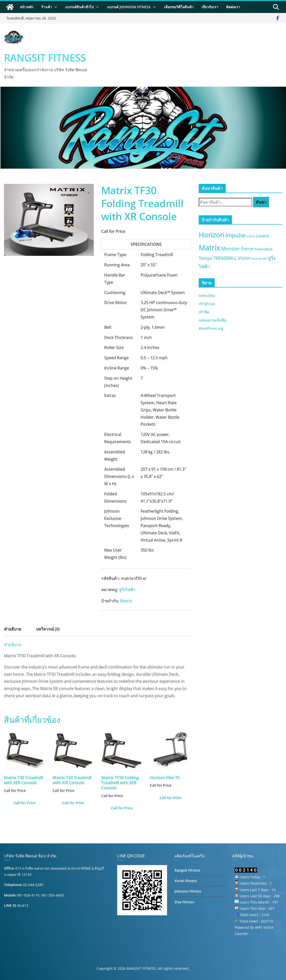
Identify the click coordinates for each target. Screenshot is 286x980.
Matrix (126, 601)
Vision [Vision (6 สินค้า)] (244, 258)
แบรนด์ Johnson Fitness (129, 7)
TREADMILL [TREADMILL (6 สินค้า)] (225, 258)
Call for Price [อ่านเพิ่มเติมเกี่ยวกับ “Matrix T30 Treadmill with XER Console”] (25, 803)
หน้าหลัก (27, 7)
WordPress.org (211, 328)
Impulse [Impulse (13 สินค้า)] (236, 235)
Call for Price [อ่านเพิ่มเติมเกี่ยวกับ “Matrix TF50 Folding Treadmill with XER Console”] (122, 808)
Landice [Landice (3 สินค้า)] (262, 236)
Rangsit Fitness (187, 870)
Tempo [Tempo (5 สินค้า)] (206, 258)
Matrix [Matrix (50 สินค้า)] (209, 248)
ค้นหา (261, 202)
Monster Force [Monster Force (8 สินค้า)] (237, 248)
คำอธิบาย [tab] (12, 629)
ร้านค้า (47, 7)
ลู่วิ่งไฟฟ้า (127, 590)
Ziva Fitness (184, 902)
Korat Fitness (186, 881)
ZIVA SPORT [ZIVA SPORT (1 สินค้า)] (259, 259)
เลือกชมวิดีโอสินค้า (179, 7)
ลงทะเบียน (207, 295)
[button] (55, 7)
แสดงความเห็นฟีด (213, 320)
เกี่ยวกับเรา (210, 7)
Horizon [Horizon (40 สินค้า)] (212, 235)
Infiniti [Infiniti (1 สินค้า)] (251, 236)
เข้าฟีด (204, 312)
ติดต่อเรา (233, 7)
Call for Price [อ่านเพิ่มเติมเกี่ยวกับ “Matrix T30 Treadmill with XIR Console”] (73, 803)
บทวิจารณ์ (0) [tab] (48, 629)
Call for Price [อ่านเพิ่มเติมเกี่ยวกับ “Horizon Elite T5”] (170, 798)
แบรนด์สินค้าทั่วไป (80, 7)
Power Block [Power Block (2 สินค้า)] (263, 249)
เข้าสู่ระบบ (207, 304)
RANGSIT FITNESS (45, 58)
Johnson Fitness (188, 891)
